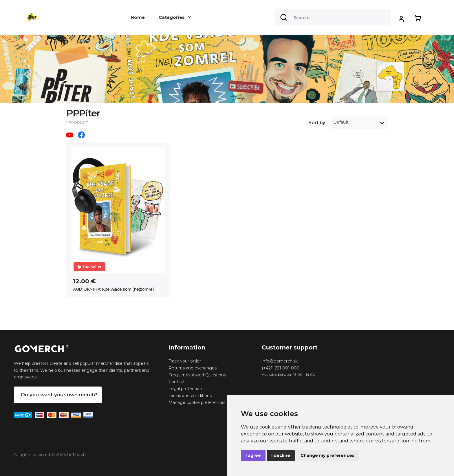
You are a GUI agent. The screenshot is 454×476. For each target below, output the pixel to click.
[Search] (333, 17)
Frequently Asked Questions (197, 375)
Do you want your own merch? (59, 395)
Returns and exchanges (193, 368)
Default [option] (341, 122)
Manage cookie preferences (197, 402)
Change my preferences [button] (327, 455)
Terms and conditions (190, 396)
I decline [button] (281, 455)
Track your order (185, 361)
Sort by (317, 123)
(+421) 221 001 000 (281, 368)
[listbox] (359, 123)
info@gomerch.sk (280, 361)
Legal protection (185, 389)
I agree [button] (253, 455)
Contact (177, 382)
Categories (175, 17)
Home (138, 17)
